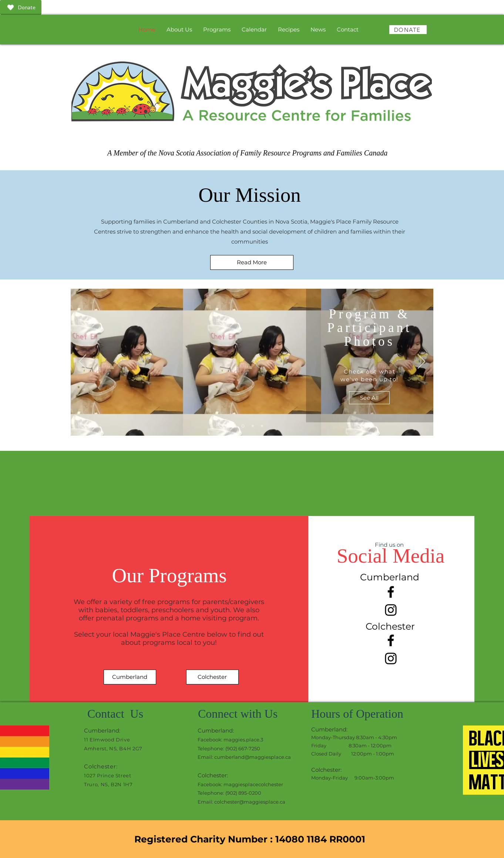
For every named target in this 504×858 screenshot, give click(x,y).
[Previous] (83, 362)
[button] (217, 29)
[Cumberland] (130, 677)
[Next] (421, 362)
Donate (20, 7)
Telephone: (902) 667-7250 (229, 748)
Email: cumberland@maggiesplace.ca (244, 757)
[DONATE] (408, 30)
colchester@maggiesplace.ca (250, 802)
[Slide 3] (262, 426)
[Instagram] (391, 610)
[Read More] (252, 262)
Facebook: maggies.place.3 (230, 740)
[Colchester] (212, 677)
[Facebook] (391, 592)
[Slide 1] (243, 426)
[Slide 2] (253, 426)
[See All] (369, 398)
